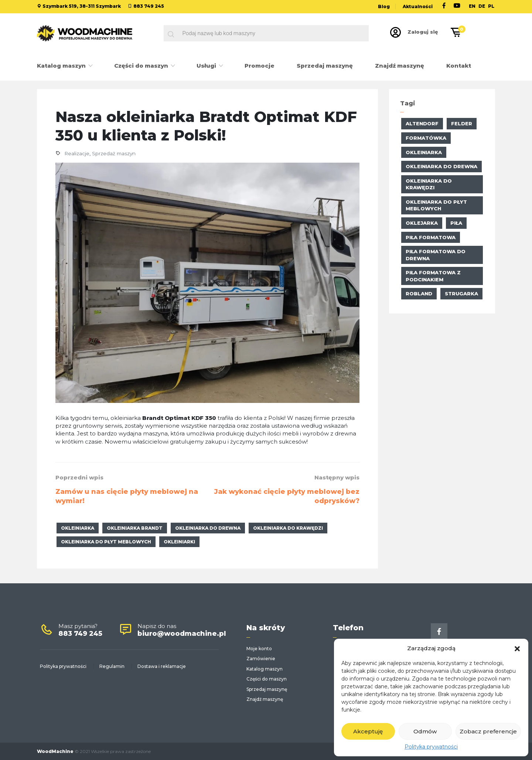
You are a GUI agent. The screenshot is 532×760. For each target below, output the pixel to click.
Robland (419, 294)
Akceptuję (368, 731)
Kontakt (459, 66)
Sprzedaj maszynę (325, 66)
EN (472, 6)
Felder (462, 123)
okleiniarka (78, 528)
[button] (517, 648)
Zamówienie (261, 659)
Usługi (207, 66)
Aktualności (418, 6)
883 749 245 (149, 6)
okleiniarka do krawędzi (288, 528)
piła (456, 223)
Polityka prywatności (431, 747)
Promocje (260, 66)
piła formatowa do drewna (436, 255)
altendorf (422, 123)
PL (491, 6)
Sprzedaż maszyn (114, 153)
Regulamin (112, 666)
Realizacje (77, 153)
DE (482, 6)
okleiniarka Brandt (135, 528)
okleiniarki (179, 542)
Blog (384, 6)
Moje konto (259, 649)
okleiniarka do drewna (208, 528)
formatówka (426, 138)
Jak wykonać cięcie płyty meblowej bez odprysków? (287, 496)
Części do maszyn (142, 66)
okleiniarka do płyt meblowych (106, 542)
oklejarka (422, 223)
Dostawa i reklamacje (162, 666)
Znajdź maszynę (400, 66)
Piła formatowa (431, 237)
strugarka (461, 294)
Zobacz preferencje (488, 731)
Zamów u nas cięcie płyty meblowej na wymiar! (127, 496)
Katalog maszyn (62, 66)
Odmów (425, 731)
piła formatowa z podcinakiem (433, 276)
